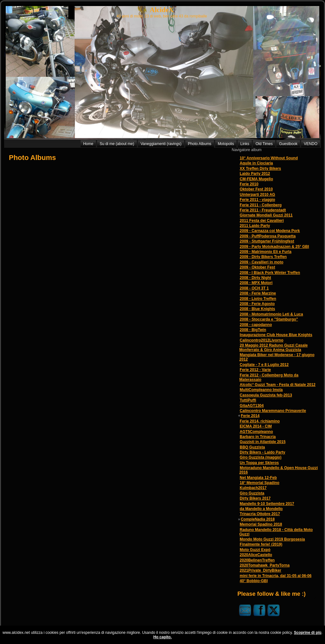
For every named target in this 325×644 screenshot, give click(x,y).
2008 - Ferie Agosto (257, 304)
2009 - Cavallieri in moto (261, 262)
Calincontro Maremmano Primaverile (273, 411)
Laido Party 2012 (255, 174)
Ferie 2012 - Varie (255, 370)
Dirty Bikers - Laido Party (262, 452)
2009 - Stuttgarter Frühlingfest (267, 241)
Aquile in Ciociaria (256, 163)
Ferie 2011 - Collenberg (261, 205)
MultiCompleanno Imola (261, 390)
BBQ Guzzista (252, 447)
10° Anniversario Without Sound (269, 158)
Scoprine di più (308, 633)
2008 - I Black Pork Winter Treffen (270, 273)
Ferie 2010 (249, 184)
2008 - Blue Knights (257, 309)
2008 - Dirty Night (255, 278)
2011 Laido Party (255, 226)
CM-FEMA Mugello (256, 179)
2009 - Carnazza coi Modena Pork (270, 231)
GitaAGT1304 (252, 406)
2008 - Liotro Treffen (258, 299)
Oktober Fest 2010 (256, 189)
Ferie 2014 (250, 416)
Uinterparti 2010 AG (257, 195)
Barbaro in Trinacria (258, 437)
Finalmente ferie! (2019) (261, 544)
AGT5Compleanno (256, 432)
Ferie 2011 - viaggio (257, 200)
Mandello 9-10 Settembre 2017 (267, 504)
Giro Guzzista (252, 493)
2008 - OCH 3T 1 (254, 288)
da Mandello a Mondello (261, 509)
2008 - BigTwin (253, 330)
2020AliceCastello (256, 555)
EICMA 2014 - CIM (256, 426)
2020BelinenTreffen (257, 560)
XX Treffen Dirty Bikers (260, 169)
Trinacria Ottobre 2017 (260, 514)
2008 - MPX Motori (256, 283)
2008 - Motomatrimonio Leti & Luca (271, 314)
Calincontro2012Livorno (261, 340)
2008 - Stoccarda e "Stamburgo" (269, 319)
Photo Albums (32, 158)
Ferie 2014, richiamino (260, 421)
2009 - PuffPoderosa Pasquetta (268, 236)
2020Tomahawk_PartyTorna (265, 565)
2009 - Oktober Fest (257, 267)
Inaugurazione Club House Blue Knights (276, 335)
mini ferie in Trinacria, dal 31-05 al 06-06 (275, 576)
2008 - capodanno (256, 325)
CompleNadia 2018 (258, 519)
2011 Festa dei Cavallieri (262, 221)
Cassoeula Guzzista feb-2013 (266, 395)
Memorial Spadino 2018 (261, 524)
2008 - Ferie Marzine (258, 293)
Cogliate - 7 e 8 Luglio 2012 (264, 365)
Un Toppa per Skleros (259, 463)
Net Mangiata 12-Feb (258, 478)
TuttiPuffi (248, 400)
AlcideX (162, 10)
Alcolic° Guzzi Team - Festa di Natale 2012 (278, 385)
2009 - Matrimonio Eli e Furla (265, 252)
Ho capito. (162, 637)
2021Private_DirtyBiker (260, 570)
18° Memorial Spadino (259, 483)
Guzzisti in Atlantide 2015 (262, 442)
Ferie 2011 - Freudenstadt (263, 210)
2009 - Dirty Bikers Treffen (263, 257)
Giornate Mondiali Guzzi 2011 (266, 215)
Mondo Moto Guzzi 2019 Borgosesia (272, 539)
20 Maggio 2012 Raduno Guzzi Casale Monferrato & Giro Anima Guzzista (273, 348)
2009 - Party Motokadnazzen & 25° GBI (274, 247)
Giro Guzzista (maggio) (260, 457)
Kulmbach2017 (253, 488)
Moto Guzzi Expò (255, 550)
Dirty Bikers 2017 (255, 498)
